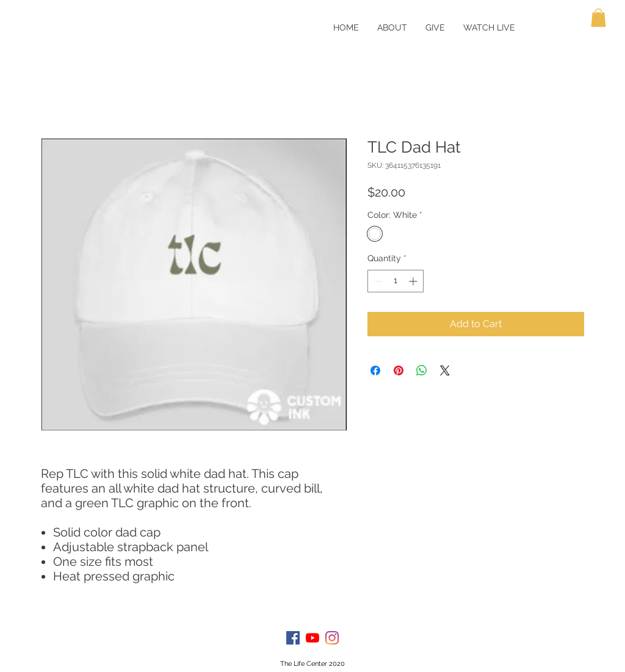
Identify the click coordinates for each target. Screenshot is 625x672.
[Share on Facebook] (375, 370)
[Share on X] (445, 370)
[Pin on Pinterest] (399, 370)
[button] (598, 18)
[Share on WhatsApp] (422, 370)
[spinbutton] (396, 281)
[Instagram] (332, 638)
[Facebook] (293, 638)
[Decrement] (377, 281)
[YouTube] (312, 638)
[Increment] (414, 281)
